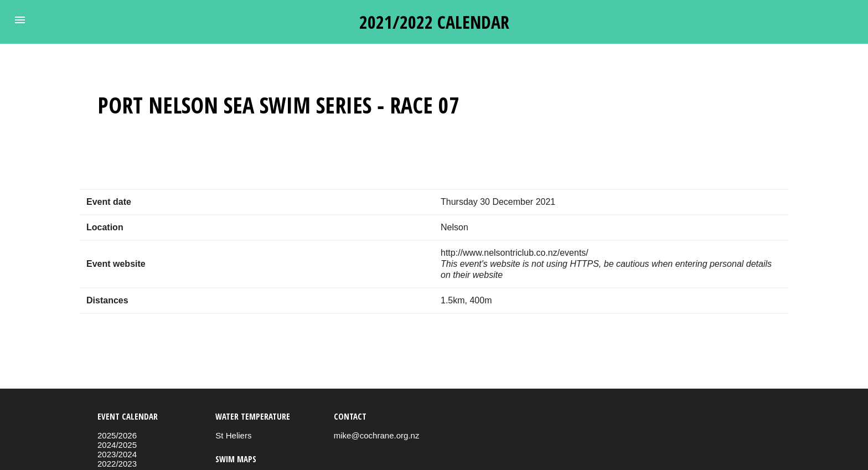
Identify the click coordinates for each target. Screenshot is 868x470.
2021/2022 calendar (434, 22)
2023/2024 (117, 454)
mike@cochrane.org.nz (377, 435)
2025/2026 (117, 435)
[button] (20, 20)
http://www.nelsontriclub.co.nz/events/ (515, 253)
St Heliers (233, 435)
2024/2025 (117, 445)
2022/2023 (117, 464)
